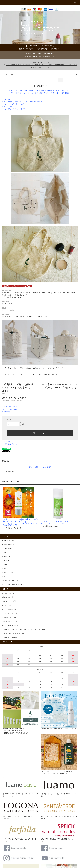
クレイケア (43, 91)
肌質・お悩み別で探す (9, 544)
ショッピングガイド (8, 593)
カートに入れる (40, 433)
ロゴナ (10, 99)
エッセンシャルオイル (29, 93)
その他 (22, 104)
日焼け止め (19, 91)
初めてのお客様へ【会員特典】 (12, 625)
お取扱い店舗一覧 (7, 597)
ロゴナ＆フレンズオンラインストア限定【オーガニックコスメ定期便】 (24, 629)
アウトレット (6, 577)
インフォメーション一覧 (10, 613)
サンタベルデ (6, 557)
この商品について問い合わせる (12, 409)
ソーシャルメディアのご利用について (14, 634)
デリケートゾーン (16, 93)
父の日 (26, 91)
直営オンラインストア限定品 (16, 109)
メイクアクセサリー (36, 102)
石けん (62, 93)
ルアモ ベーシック (8, 573)
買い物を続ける (7, 412)
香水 (57, 93)
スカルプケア (41, 93)
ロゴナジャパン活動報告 (10, 638)
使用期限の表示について (10, 617)
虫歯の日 (12, 91)
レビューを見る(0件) (34, 467)
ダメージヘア (50, 93)
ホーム (4, 99)
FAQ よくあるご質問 (9, 601)
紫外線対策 (50, 91)
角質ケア (68, 91)
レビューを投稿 (46, 467)
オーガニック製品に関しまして (12, 609)
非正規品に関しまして (9, 605)
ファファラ (5, 561)
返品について (6, 442)
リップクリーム (60, 91)
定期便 (67, 93)
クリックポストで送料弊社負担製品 (13, 585)
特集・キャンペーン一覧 (40, 62)
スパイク (5, 565)
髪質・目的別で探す (8, 541)
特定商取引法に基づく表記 (10, 444)
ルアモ (4, 569)
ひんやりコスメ (33, 91)
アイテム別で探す (13, 102)
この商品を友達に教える (10, 407)
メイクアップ (24, 102)
